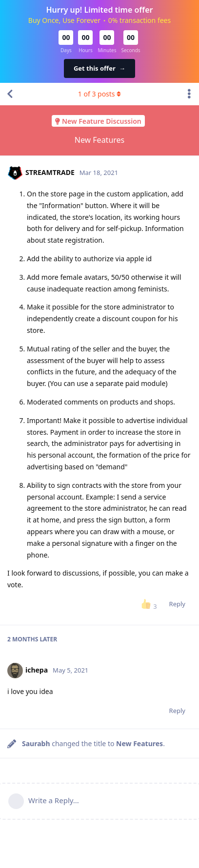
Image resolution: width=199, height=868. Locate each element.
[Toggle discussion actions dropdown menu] (189, 94)
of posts (99, 94)
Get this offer (99, 68)
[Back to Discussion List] (10, 94)
